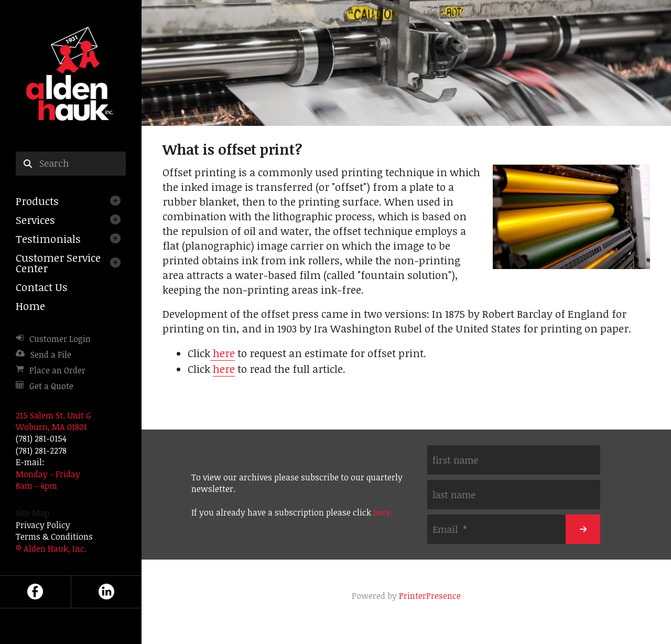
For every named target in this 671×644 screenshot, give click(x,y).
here (223, 353)
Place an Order (57, 370)
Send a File (51, 355)
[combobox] (71, 164)
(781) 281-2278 (41, 450)
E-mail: (30, 462)
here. (383, 512)
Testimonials (48, 239)
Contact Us (42, 287)
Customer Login (60, 339)
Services (35, 220)
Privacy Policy (43, 525)
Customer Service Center (58, 263)
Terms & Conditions (54, 536)
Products (37, 201)
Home (30, 306)
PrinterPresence (430, 596)
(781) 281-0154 (41, 438)
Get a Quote (51, 386)
